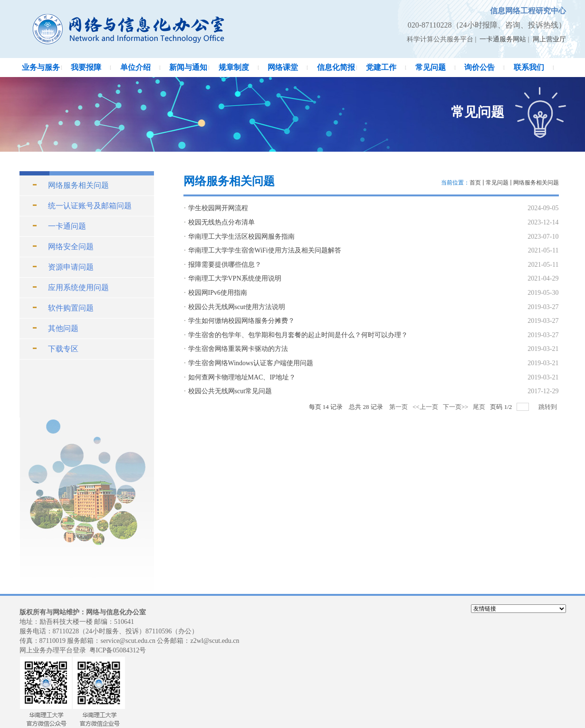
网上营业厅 (549, 39)
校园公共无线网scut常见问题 (230, 391)
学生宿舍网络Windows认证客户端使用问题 (251, 363)
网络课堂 (283, 67)
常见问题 (431, 67)
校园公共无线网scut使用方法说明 (237, 307)
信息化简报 (336, 67)
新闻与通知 (188, 67)
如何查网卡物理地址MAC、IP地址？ (242, 377)
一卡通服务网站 (503, 39)
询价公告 (480, 67)
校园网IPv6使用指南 (218, 293)
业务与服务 (41, 67)
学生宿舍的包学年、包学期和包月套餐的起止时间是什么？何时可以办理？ (298, 335)
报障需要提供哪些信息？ (225, 265)
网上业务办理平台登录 (53, 650)
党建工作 (381, 67)
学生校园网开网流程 (218, 208)
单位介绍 (135, 67)
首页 (475, 183)
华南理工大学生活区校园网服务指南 (241, 237)
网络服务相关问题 (536, 183)
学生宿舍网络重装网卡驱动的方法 (238, 349)
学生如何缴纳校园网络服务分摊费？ (241, 321)
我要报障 (86, 67)
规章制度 (234, 67)
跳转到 (548, 407)
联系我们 (529, 67)
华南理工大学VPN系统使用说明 (235, 278)
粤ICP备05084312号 (118, 650)
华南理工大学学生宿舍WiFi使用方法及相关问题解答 (265, 250)
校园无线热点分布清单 (221, 222)
